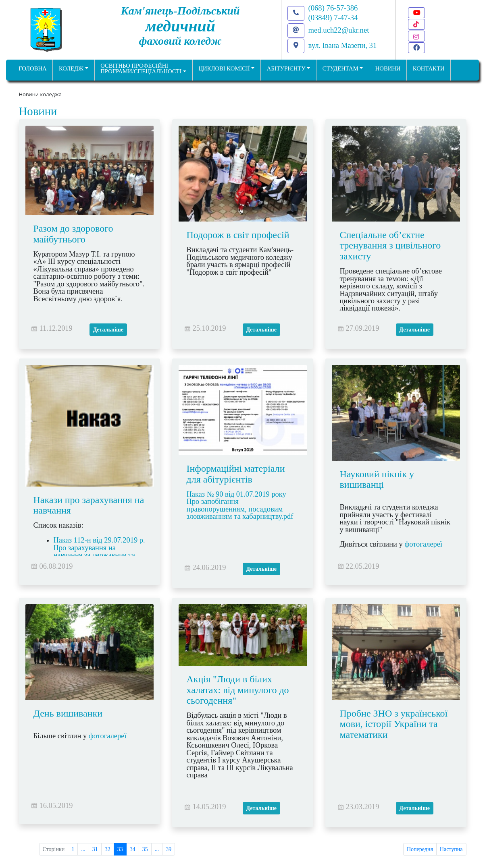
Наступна (451, 849)
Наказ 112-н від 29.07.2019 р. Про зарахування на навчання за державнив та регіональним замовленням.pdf (96, 555)
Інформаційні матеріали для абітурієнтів (236, 474)
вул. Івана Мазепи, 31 (343, 45)
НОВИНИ (388, 68)
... (83, 849)
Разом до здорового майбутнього (73, 234)
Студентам (340, 68)
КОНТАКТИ (429, 68)
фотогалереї (424, 545)
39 (169, 849)
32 (108, 849)
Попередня (420, 849)
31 (95, 849)
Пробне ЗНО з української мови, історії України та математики (394, 724)
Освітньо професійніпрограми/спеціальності (141, 69)
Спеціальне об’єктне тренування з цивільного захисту (390, 245)
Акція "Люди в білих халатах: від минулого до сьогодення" (238, 690)
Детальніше (108, 330)
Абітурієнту (286, 68)
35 (145, 849)
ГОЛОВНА (32, 68)
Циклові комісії (224, 68)
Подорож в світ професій (238, 235)
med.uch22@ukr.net (339, 30)
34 (133, 849)
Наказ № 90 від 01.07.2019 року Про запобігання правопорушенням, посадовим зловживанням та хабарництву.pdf (241, 505)
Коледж (71, 68)
